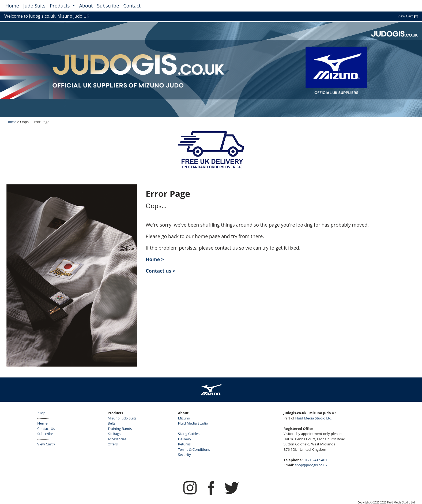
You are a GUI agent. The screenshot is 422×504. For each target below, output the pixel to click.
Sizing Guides (189, 434)
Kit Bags (114, 434)
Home (12, 6)
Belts (112, 423)
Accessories (117, 439)
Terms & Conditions (194, 449)
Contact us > (161, 271)
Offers (113, 444)
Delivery (185, 439)
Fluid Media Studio (193, 423)
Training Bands (120, 429)
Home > (155, 259)
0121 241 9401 (316, 460)
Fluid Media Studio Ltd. (314, 418)
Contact (132, 6)
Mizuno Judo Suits (122, 418)
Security (184, 455)
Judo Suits (34, 6)
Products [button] (60, 6)
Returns (184, 444)
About (86, 6)
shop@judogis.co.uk (311, 465)
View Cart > (46, 444)
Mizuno (184, 418)
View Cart (408, 16)
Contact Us (46, 429)
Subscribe (108, 6)
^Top (41, 413)
